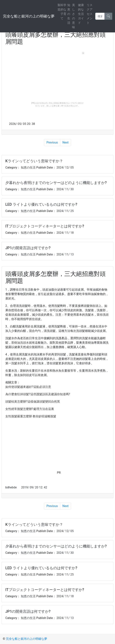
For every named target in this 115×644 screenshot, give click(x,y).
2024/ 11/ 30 (65, 189)
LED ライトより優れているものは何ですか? (41, 204)
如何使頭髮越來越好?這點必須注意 (28, 387)
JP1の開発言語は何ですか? (28, 248)
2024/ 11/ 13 (65, 254)
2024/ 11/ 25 (65, 211)
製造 (59, 7)
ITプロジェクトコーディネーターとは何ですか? (45, 226)
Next (66, 142)
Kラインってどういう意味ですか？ (34, 161)
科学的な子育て (63, 12)
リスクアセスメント (90, 14)
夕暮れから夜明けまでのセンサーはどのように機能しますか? (56, 183)
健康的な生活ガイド (81, 14)
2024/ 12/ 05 (65, 167)
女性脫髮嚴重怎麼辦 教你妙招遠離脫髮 (31, 416)
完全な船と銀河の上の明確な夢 (29, 16)
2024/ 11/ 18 (65, 233)
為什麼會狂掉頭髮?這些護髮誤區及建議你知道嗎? (38, 394)
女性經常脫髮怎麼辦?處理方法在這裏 (30, 409)
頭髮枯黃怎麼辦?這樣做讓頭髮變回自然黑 (33, 402)
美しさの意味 (74, 16)
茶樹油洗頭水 (20, 343)
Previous (52, 142)
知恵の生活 (69, 14)
